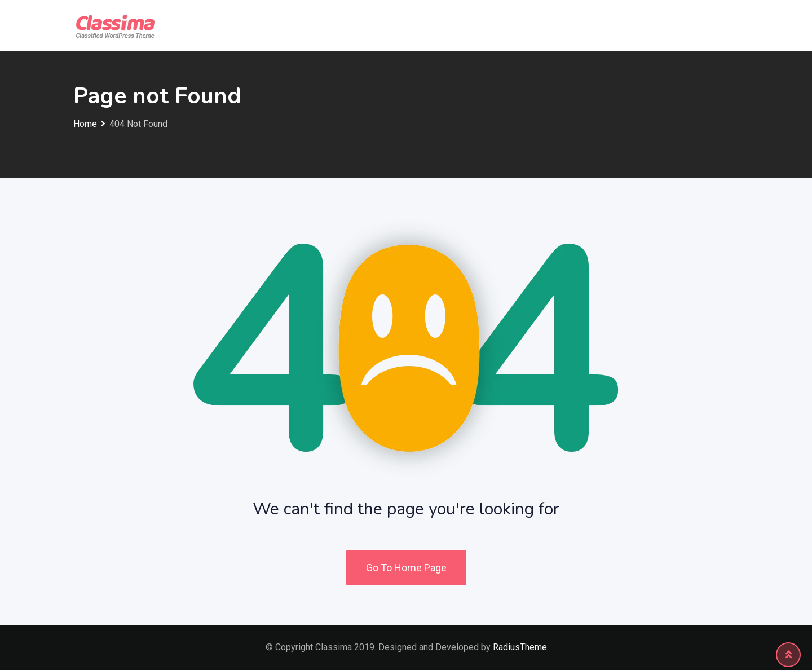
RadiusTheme (520, 647)
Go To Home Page (406, 568)
